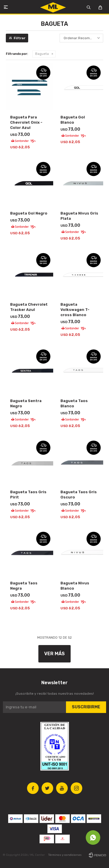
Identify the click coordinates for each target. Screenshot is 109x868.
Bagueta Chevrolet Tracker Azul (29, 307)
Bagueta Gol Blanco (73, 120)
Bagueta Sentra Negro (26, 403)
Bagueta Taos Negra (24, 586)
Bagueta (42, 54)
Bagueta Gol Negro (29, 213)
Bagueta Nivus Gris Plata (79, 216)
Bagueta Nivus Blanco (75, 586)
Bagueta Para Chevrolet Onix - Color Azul (26, 122)
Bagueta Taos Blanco (74, 403)
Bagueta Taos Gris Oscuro (79, 495)
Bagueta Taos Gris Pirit (28, 495)
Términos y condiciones (65, 855)
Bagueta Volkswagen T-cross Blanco (75, 310)
